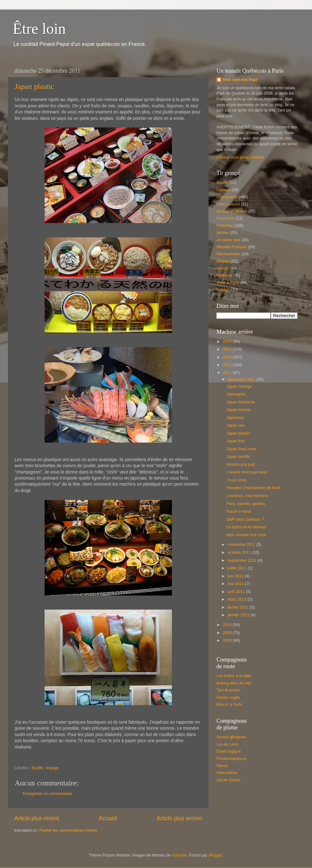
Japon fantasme (241, 402)
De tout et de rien (232, 211)
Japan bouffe (238, 457)
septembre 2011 (243, 561)
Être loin (39, 29)
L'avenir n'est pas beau (247, 472)
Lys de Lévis (228, 744)
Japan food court (241, 449)
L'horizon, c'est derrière (247, 496)
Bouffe (37, 768)
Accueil (108, 818)
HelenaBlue (227, 773)
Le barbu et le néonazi (246, 527)
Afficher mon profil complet (240, 157)
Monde (223, 268)
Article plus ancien (179, 818)
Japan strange (239, 387)
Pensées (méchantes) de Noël (253, 488)
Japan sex (235, 425)
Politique (224, 275)
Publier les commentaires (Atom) (68, 830)
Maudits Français (232, 247)
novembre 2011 (242, 545)
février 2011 (239, 607)
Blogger (215, 855)
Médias (223, 261)
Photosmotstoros (232, 759)
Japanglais (236, 394)
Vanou (222, 766)
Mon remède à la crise (246, 535)
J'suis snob (236, 480)
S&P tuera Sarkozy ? (245, 519)
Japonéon (235, 418)
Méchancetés (228, 254)
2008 (228, 640)
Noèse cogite (228, 698)
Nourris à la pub (241, 465)
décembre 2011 (242, 380)
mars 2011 (238, 599)
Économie (225, 218)
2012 (228, 365)
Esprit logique (229, 751)
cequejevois (227, 197)
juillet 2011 (238, 568)
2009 (228, 633)
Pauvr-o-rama (239, 511)
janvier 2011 (239, 615)
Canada (223, 190)
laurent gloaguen (231, 737)
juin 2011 (236, 576)
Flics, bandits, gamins (246, 504)
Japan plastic (34, 86)
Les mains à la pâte (234, 676)
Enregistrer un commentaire (47, 794)
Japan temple (238, 410)
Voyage (52, 768)
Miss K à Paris (229, 705)
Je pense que (229, 240)
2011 (228, 373)
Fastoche (225, 226)
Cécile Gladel (228, 780)
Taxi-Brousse (228, 690)
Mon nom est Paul (240, 80)
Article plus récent (37, 818)
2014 (228, 349)
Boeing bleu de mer (234, 683)
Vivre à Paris (228, 283)
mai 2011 (236, 584)
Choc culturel (228, 204)
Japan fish (235, 441)
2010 (228, 625)
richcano (180, 855)
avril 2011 (237, 592)
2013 (228, 357)
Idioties (223, 233)
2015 (228, 342)
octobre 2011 (240, 553)
